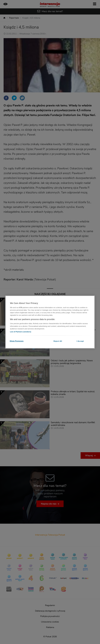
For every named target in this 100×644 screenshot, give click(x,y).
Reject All (58, 341)
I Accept (80, 341)
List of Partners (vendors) (21, 332)
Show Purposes (17, 341)
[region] (50, 322)
